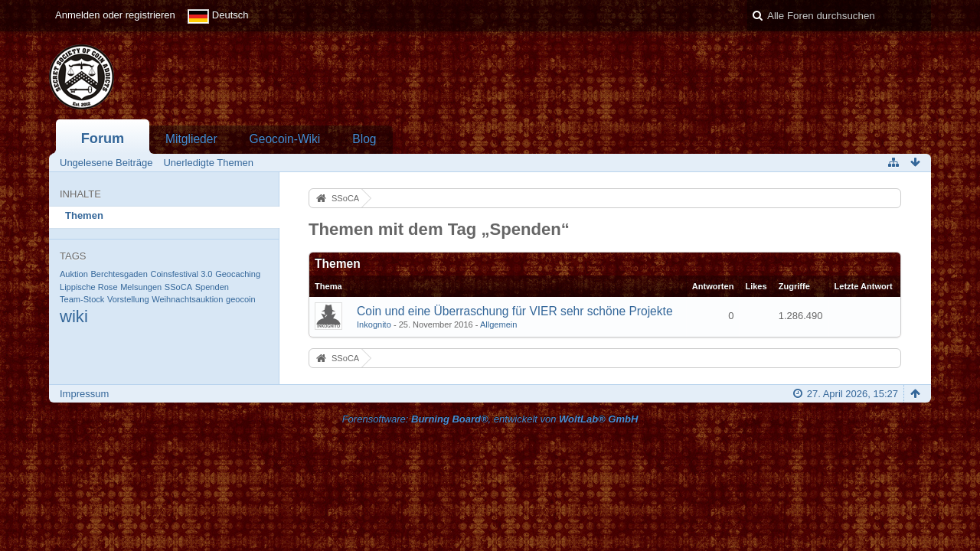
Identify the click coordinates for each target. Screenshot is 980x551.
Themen (84, 215)
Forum (103, 139)
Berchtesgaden (119, 274)
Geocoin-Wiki (285, 139)
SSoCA (178, 287)
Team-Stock (82, 299)
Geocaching (238, 274)
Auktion (74, 274)
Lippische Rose (89, 287)
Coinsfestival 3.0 (181, 274)
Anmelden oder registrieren (115, 15)
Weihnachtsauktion (187, 299)
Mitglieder (191, 139)
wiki (74, 316)
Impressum (84, 394)
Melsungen (141, 287)
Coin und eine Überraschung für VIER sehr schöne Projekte (515, 311)
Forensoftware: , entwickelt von (490, 419)
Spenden (212, 287)
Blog (364, 139)
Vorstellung (128, 299)
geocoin (241, 299)
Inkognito (374, 324)
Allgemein (499, 324)
